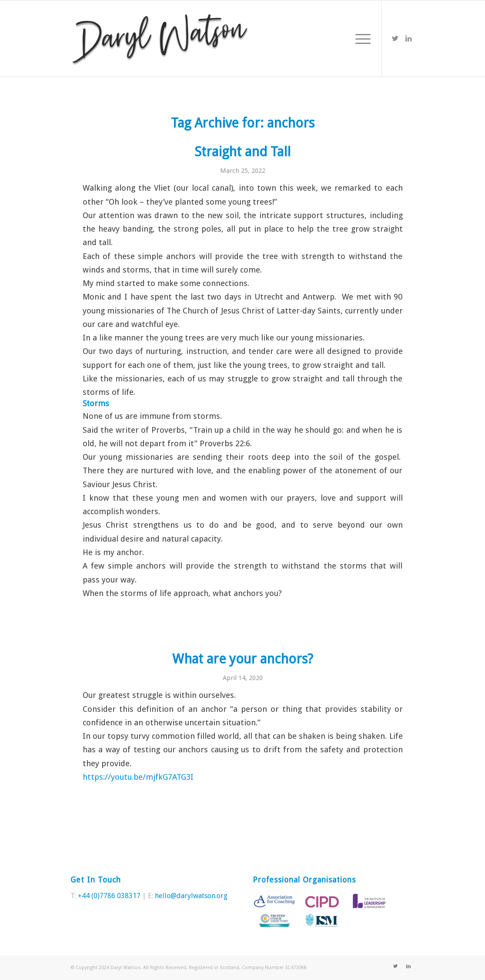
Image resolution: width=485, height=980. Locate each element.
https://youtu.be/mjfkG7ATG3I (138, 777)
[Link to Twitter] (395, 38)
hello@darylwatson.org (191, 896)
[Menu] (360, 39)
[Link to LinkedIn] (408, 38)
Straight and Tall (242, 152)
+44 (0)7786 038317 (109, 896)
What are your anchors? (243, 659)
